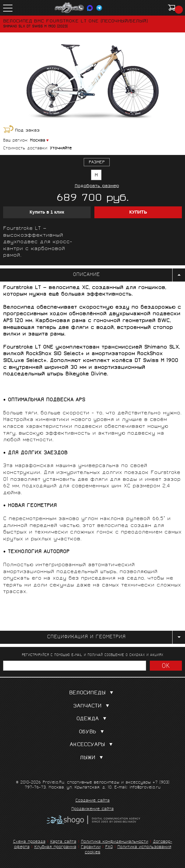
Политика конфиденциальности (115, 842)
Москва (38, 141)
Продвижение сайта (93, 809)
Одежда (93, 719)
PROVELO (69, 8)
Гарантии (91, 847)
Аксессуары (93, 745)
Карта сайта (63, 842)
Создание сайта (93, 801)
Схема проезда (29, 842)
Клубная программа (55, 847)
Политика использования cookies (128, 850)
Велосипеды (93, 693)
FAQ (109, 847)
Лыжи (93, 758)
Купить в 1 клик (47, 212)
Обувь (93, 732)
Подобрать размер (97, 186)
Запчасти (93, 706)
